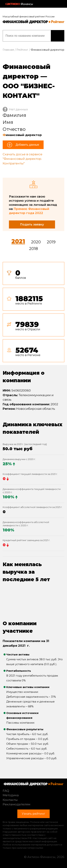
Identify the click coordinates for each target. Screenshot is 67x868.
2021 (18, 241)
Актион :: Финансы (19, 4)
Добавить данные (27, 145)
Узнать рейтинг (58, 36)
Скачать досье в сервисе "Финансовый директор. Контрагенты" (23, 159)
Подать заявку (32, 224)
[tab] (33, 313)
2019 (51, 242)
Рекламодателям (17, 804)
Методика (11, 795)
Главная (8, 50)
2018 (33, 249)
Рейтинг (22, 50)
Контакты (10, 800)
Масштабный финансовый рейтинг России (29, 16)
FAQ (6, 791)
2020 (36, 242)
